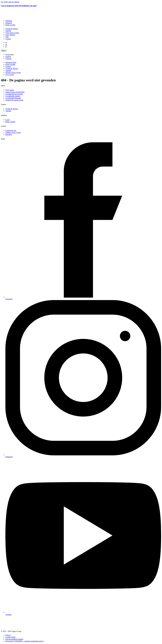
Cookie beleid (10, 637)
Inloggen (9, 23)
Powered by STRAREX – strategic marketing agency (25, 641)
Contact (8, 39)
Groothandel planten (13, 96)
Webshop (9, 21)
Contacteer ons (11, 130)
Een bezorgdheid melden (14, 639)
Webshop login (11, 62)
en (6, 45)
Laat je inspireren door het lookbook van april (19, 6)
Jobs (7, 37)
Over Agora (10, 75)
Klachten (9, 134)
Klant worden (10, 25)
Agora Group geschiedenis (15, 92)
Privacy (8, 635)
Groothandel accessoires (14, 94)
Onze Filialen (10, 35)
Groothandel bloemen (13, 98)
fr (6, 47)
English (8, 57)
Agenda (8, 31)
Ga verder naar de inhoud (10, 2)
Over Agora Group (12, 33)
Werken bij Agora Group (14, 100)
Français (8, 59)
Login (8, 120)
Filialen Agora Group (13, 73)
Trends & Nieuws (12, 29)
